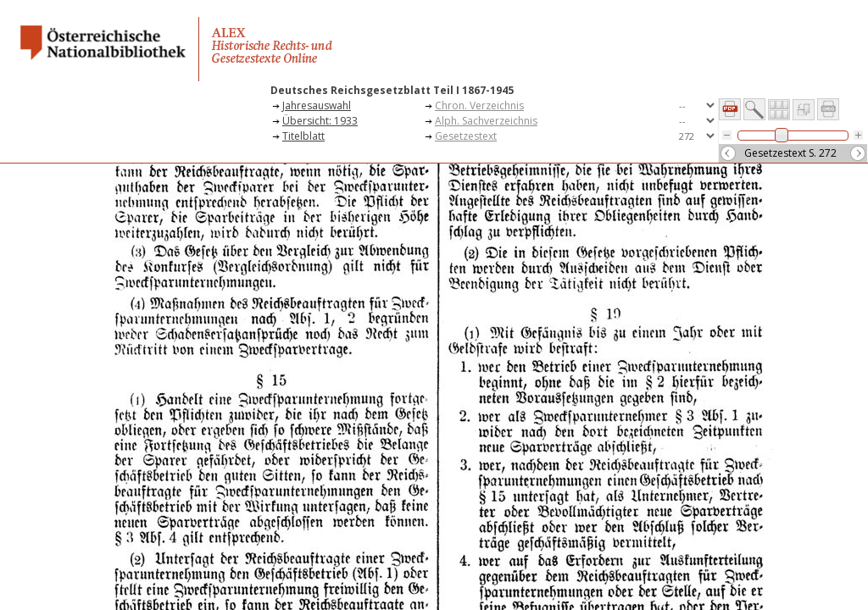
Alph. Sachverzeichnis (486, 121)
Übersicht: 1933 (320, 121)
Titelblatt (303, 136)
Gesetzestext (466, 136)
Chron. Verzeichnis (479, 105)
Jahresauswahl (317, 105)
